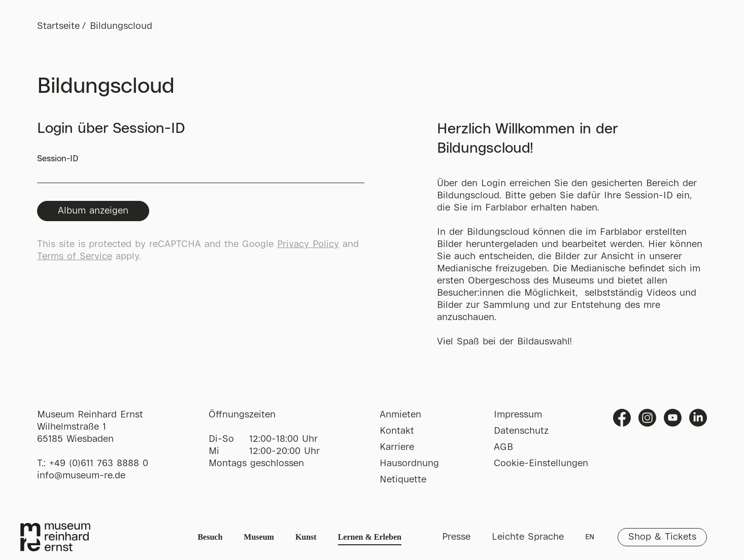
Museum (259, 537)
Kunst (306, 537)
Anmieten (400, 415)
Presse (456, 537)
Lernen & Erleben (370, 537)
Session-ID (201, 169)
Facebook (622, 418)
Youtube (673, 418)
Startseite (58, 26)
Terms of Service (75, 257)
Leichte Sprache (528, 537)
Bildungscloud (121, 26)
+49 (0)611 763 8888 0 (99, 464)
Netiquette (403, 480)
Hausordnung (409, 464)
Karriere (397, 447)
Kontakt (397, 431)
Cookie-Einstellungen (541, 464)
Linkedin (698, 418)
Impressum (518, 415)
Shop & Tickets (662, 537)
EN (590, 537)
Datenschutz (521, 431)
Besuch (210, 537)
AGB (503, 447)
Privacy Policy (308, 244)
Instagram (647, 418)
